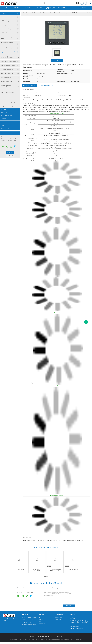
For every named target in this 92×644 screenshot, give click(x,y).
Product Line (58, 617)
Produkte (17, 8)
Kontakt (3, 119)
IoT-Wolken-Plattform (10, 77)
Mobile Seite (59, 636)
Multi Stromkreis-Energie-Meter (10, 48)
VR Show (28, 8)
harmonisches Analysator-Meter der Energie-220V (71, 540)
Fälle (73, 8)
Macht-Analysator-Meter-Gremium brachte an (34, 540)
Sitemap (32, 636)
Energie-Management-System (10, 106)
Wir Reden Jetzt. (85, 8)
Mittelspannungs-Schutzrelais (10, 66)
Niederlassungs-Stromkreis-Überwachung (10, 57)
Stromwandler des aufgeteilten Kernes (10, 38)
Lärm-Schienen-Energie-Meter (10, 17)
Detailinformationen (29, 85)
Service (41, 622)
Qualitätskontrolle (7, 116)
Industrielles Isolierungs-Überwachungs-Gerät (10, 93)
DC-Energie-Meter (10, 25)
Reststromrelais (10, 98)
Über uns (39, 8)
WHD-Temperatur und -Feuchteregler (10, 86)
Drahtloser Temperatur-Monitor (10, 33)
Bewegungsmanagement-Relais (10, 62)
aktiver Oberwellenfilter (10, 81)
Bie (39, 617)
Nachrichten (62, 8)
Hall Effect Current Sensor (10, 69)
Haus (6, 8)
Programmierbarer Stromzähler (10, 52)
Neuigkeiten (4, 122)
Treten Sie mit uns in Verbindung (50, 8)
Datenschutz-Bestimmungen (45, 636)
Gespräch (57, 60)
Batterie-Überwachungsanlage (10, 102)
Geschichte (42, 620)
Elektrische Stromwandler (10, 73)
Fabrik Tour (4, 113)
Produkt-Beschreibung (46, 85)
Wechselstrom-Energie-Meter (10, 29)
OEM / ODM (58, 620)
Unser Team (42, 624)
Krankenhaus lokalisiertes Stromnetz (10, 43)
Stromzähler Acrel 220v (52, 540)
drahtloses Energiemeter (10, 21)
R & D (56, 622)
